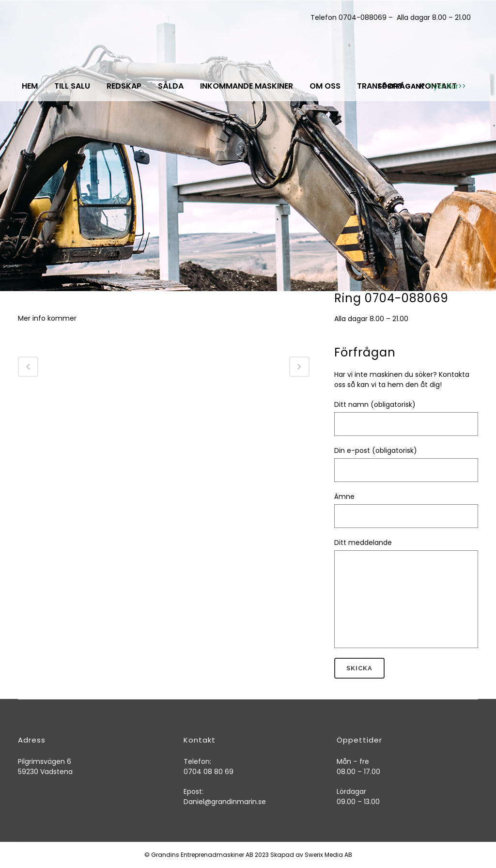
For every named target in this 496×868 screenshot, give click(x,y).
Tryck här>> (446, 86)
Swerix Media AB (328, 855)
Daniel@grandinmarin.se (225, 802)
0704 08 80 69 (209, 772)
